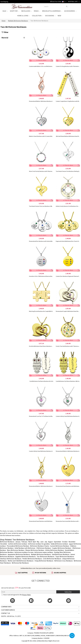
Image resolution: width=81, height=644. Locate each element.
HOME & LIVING (24, 16)
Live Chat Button (72, 636)
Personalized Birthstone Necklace (18, 546)
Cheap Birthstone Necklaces (44, 561)
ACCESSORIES (70, 11)
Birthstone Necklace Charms (40, 546)
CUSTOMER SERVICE (8, 610)
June (42, 542)
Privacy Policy (27, 595)
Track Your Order (56, 2)
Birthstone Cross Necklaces (64, 561)
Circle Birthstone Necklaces (52, 559)
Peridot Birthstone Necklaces (32, 559)
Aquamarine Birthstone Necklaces (19, 554)
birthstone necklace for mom (24, 552)
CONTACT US (5, 613)
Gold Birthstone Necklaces (61, 554)
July (46, 542)
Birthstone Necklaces (7, 542)
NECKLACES (27, 11)
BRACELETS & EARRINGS (52, 11)
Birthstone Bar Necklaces (20, 563)
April (34, 542)
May (38, 542)
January (18, 542)
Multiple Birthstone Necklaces (41, 554)
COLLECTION (37, 16)
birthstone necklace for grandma (39, 544)
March (30, 542)
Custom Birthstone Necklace (60, 546)
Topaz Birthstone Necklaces (65, 557)
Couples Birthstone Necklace (62, 548)
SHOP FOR (15, 11)
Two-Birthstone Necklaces (46, 557)
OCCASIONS (50, 16)
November (72, 542)
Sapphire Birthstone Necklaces (26, 557)
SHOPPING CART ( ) (74, 2)
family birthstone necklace (59, 544)
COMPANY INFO (6, 607)
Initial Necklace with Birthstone (25, 548)
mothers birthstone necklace (18, 544)
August (50, 542)
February (24, 542)
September (57, 542)
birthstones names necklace (44, 552)
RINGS (37, 11)
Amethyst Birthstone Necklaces (11, 559)
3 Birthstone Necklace (44, 548)
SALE (5, 11)
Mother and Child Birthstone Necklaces (21, 561)
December (4, 544)
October (65, 542)
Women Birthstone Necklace (35, 550)
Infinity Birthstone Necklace (55, 550)
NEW (60, 16)
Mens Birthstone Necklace (16, 550)
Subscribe (68, 592)
